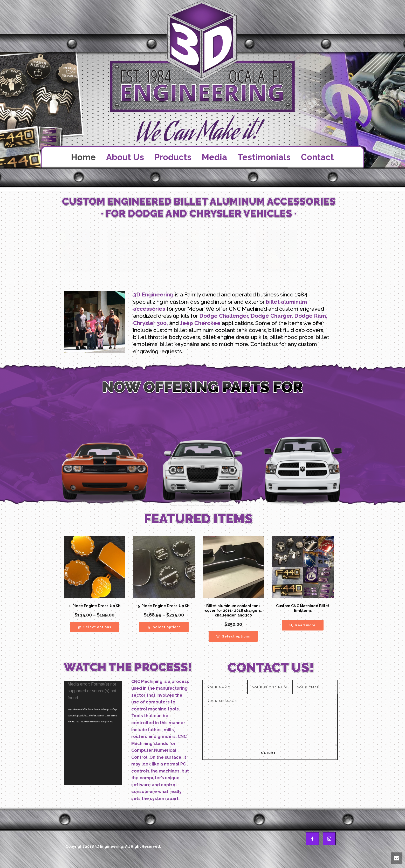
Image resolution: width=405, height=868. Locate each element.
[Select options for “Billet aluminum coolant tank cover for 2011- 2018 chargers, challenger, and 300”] (233, 636)
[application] (93, 733)
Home (83, 157)
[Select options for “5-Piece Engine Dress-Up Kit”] (164, 627)
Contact (317, 157)
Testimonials (264, 157)
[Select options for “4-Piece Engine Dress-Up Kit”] (94, 627)
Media (214, 157)
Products (173, 157)
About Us (125, 157)
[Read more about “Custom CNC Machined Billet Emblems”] (303, 625)
